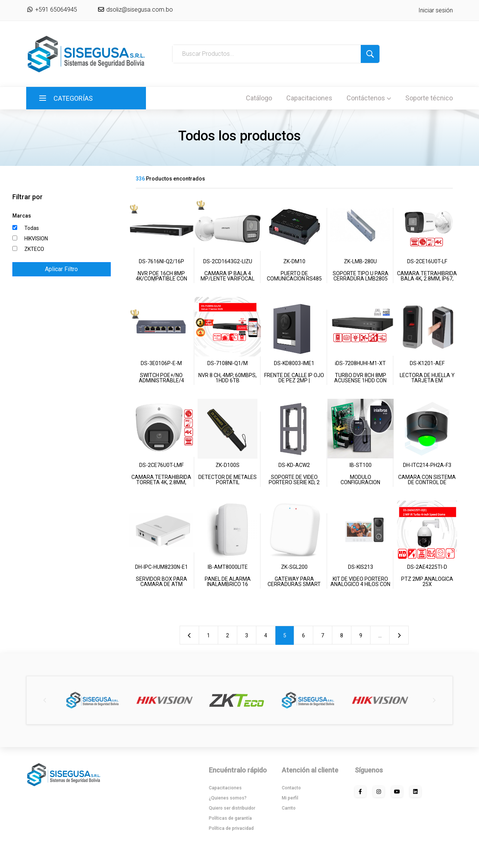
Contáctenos (369, 98)
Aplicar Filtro (61, 269)
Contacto (291, 788)
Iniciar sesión (436, 10)
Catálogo (259, 98)
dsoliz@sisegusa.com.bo (139, 10)
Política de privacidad (231, 828)
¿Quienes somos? (228, 798)
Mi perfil (290, 798)
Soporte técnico (429, 98)
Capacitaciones (309, 98)
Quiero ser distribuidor (232, 808)
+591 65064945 (52, 10)
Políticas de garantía (230, 818)
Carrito (289, 808)
